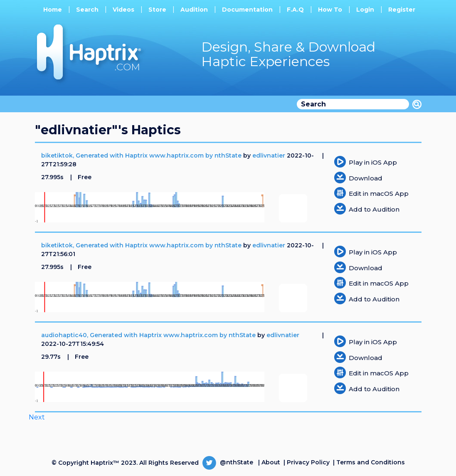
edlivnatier (269, 155)
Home (53, 10)
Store (157, 10)
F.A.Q (295, 10)
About (271, 462)
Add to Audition (374, 209)
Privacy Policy (308, 462)
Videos (123, 10)
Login (365, 10)
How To (330, 10)
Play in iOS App (373, 162)
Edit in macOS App (379, 194)
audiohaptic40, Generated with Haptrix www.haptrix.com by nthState (149, 335)
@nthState (228, 462)
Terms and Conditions (371, 462)
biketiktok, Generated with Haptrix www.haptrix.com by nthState (142, 155)
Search (87, 10)
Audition (194, 10)
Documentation (247, 10)
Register (402, 10)
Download (366, 178)
